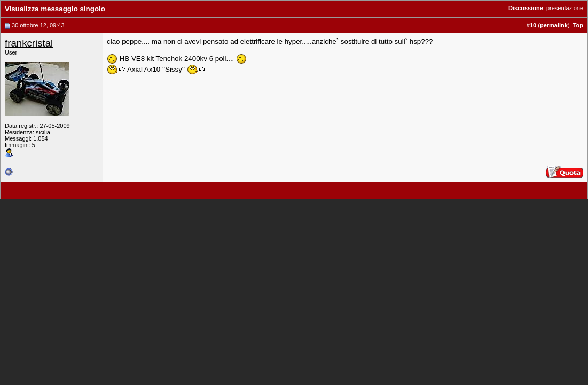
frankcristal (29, 43)
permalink (554, 25)
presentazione (565, 8)
